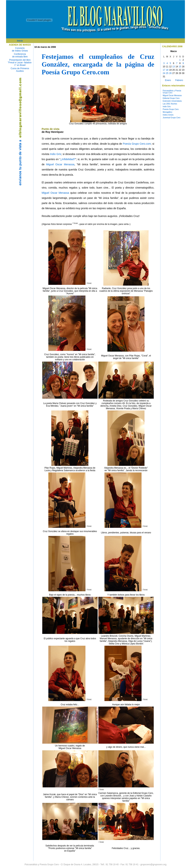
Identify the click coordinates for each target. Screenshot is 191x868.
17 (164, 70)
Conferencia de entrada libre (20, 55)
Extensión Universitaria (172, 101)
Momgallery (168, 112)
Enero (168, 80)
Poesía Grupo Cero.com (137, 144)
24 (164, 73)
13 (174, 67)
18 (167, 70)
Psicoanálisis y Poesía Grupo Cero (172, 92)
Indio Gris (56, 154)
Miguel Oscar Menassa (60, 164)
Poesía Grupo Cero (171, 109)
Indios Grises (168, 115)
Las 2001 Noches (170, 104)
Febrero (179, 80)
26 (170, 73)
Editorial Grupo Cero (171, 98)
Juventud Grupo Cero (172, 118)
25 (167, 73)
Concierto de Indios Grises (20, 49)
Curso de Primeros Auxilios (20, 70)
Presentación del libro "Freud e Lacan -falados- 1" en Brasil (20, 63)
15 (180, 67)
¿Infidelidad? (68, 159)
